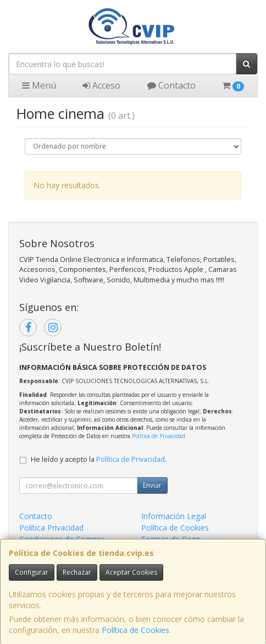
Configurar (32, 572)
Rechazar (77, 572)
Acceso (101, 85)
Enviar (152, 485)
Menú (39, 85)
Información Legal (174, 516)
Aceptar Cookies (131, 572)
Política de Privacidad (159, 436)
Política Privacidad (51, 528)
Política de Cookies (135, 630)
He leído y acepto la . (99, 459)
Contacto (171, 85)
